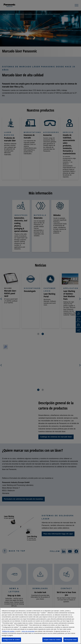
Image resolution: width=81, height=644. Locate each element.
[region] (40, 626)
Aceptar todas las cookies (52, 640)
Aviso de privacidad (28, 631)
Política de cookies (8, 631)
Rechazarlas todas (71, 640)
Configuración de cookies (11, 640)
